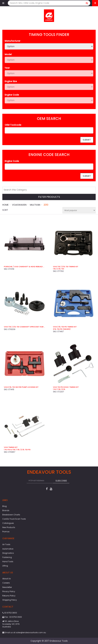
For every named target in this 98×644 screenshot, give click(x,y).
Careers (6, 583)
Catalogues (8, 523)
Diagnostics (8, 553)
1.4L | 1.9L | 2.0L (59, 389)
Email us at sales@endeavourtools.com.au (24, 632)
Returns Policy (9, 596)
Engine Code (12, 95)
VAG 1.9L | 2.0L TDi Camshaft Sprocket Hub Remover (25, 327)
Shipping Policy (10, 600)
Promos (6, 532)
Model (8, 54)
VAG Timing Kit (11, 447)
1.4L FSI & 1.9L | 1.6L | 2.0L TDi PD (17, 450)
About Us (7, 579)
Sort (5, 210)
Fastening (7, 557)
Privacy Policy (9, 591)
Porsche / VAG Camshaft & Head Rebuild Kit (25, 267)
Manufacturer (13, 41)
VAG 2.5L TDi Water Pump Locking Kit (21, 387)
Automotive (8, 549)
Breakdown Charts (11, 515)
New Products (9, 527)
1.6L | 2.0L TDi (59, 269)
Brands (6, 510)
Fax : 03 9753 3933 (12, 617)
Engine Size (11, 81)
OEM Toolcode (13, 125)
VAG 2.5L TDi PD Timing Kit (65, 327)
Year (7, 68)
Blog (5, 506)
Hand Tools (8, 562)
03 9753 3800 (10, 613)
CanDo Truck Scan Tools (14, 519)
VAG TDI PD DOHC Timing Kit (66, 387)
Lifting (5, 566)
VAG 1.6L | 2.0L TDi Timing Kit (66, 267)
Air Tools (6, 544)
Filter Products (49, 197)
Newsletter (7, 587)
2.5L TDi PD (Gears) (62, 329)
